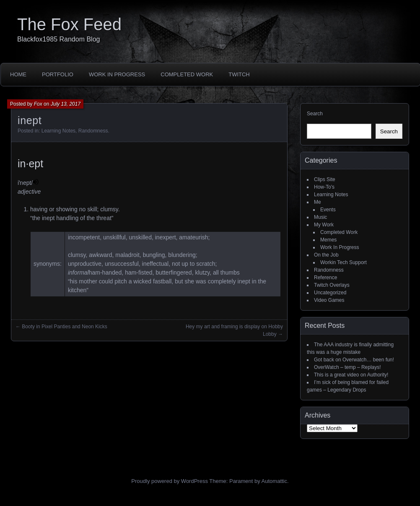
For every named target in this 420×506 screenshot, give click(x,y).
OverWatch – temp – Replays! (347, 367)
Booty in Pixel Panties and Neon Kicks (64, 327)
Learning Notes (58, 131)
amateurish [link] (193, 237)
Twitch (239, 74)
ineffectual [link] (156, 264)
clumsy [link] (77, 255)
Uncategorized (330, 293)
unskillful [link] (114, 237)
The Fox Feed (69, 24)
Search (315, 114)
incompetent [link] (84, 237)
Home (18, 74)
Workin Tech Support (344, 262)
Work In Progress (117, 74)
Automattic (274, 481)
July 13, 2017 (66, 104)
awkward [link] (100, 255)
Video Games (329, 300)
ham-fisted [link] (139, 272)
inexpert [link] (166, 237)
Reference (325, 278)
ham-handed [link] (105, 272)
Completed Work (187, 74)
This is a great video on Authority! (351, 375)
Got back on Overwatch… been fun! (354, 360)
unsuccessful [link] (122, 264)
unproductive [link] (85, 264)
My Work (324, 225)
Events (328, 210)
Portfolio (58, 74)
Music (320, 217)
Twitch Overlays (332, 285)
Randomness (93, 131)
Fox (38, 104)
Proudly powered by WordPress (170, 481)
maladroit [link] (127, 255)
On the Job (326, 255)
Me (318, 202)
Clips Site (325, 179)
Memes (328, 240)
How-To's (324, 187)
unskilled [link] (140, 237)
